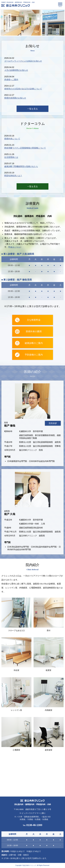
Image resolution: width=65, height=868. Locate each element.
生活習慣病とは (11, 157)
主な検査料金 (34, 320)
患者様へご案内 (11, 80)
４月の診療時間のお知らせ (16, 70)
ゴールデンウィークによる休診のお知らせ (23, 61)
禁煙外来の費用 (34, 331)
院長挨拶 (53, 423)
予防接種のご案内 (34, 355)
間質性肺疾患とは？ (13, 176)
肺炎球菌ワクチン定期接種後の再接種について (25, 148)
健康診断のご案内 (34, 343)
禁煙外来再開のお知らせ (15, 98)
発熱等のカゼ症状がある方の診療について (23, 89)
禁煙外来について (12, 139)
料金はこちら (14, 247)
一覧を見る (32, 109)
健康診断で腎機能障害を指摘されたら (21, 166)
